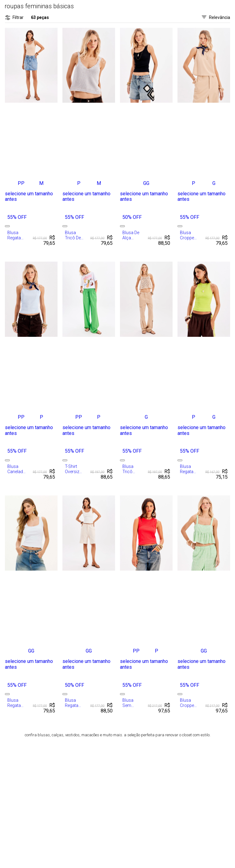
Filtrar (14, 18)
